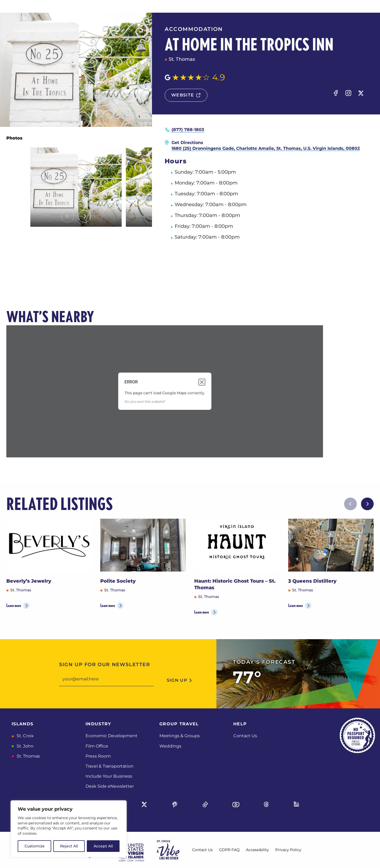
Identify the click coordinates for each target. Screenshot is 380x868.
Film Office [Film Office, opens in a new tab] (97, 746)
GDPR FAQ (229, 850)
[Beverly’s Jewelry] (49, 545)
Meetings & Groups (180, 736)
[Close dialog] (202, 382)
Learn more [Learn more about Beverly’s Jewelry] (14, 605)
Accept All (103, 846)
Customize (35, 846)
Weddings (170, 746)
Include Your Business (109, 776)
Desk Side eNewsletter (110, 786)
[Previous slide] (68, 216)
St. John (25, 746)
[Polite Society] (143, 545)
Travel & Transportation (110, 766)
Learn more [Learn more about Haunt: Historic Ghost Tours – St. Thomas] (202, 612)
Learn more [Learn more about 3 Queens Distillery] (296, 605)
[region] (69, 829)
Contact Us (245, 736)
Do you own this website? (145, 401)
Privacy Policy (288, 850)
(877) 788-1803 (188, 130)
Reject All (69, 846)
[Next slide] (84, 216)
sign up (177, 680)
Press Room (98, 756)
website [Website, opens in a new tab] (183, 95)
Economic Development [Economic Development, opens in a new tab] (111, 736)
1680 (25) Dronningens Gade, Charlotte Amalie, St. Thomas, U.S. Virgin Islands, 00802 (266, 148)
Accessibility (257, 850)
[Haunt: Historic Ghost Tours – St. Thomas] (237, 545)
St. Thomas (28, 756)
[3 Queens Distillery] (331, 545)
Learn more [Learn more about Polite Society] (108, 605)
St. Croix (25, 736)
